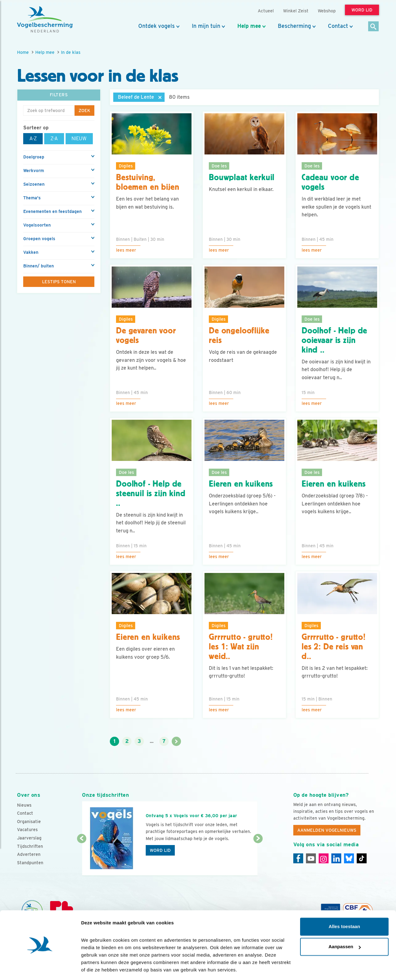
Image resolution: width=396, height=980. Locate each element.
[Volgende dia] (258, 857)
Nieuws (24, 805)
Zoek (84, 111)
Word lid (160, 850)
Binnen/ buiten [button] (39, 266)
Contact (338, 26)
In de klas (71, 52)
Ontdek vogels (157, 26)
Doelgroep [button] (34, 157)
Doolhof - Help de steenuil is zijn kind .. (151, 493)
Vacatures (27, 830)
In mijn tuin (206, 26)
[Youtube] (311, 858)
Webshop (327, 11)
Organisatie (29, 822)
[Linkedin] (336, 858)
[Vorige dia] (82, 857)
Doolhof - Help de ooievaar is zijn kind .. (334, 340)
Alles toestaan (344, 907)
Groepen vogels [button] (39, 239)
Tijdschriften (30, 846)
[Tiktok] (362, 858)
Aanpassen (345, 928)
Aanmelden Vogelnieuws (327, 830)
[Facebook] (298, 858)
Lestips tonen (59, 282)
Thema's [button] (32, 198)
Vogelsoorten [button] (37, 225)
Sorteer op (36, 128)
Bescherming (294, 26)
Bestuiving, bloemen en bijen (148, 182)
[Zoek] (374, 27)
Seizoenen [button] (34, 184)
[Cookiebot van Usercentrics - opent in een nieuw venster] (40, 968)
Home (23, 52)
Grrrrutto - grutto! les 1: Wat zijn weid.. (241, 647)
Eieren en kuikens (241, 484)
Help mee (249, 26)
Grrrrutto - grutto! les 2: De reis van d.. (334, 647)
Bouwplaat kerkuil (242, 177)
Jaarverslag (29, 838)
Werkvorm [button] (34, 171)
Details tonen (96, 968)
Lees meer (126, 250)
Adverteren (29, 854)
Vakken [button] (31, 252)
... (152, 741)
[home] (45, 20)
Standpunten (30, 863)
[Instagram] (324, 858)
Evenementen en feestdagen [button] (52, 211)
